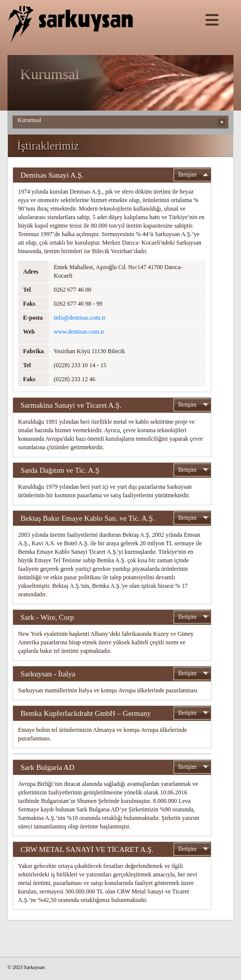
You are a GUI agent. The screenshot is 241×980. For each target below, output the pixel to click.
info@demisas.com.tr (79, 318)
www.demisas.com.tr (79, 332)
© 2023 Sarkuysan (26, 967)
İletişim (188, 175)
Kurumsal (29, 120)
